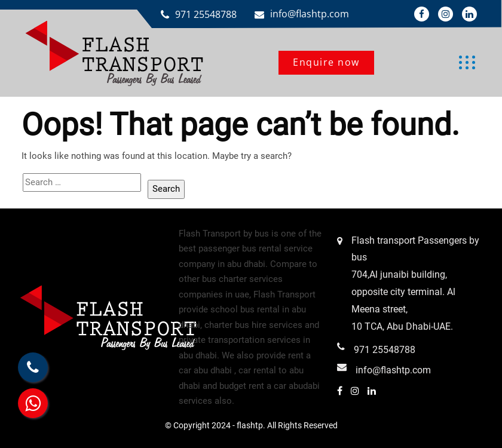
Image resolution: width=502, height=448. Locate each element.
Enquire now (326, 62)
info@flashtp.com (310, 14)
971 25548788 (206, 14)
